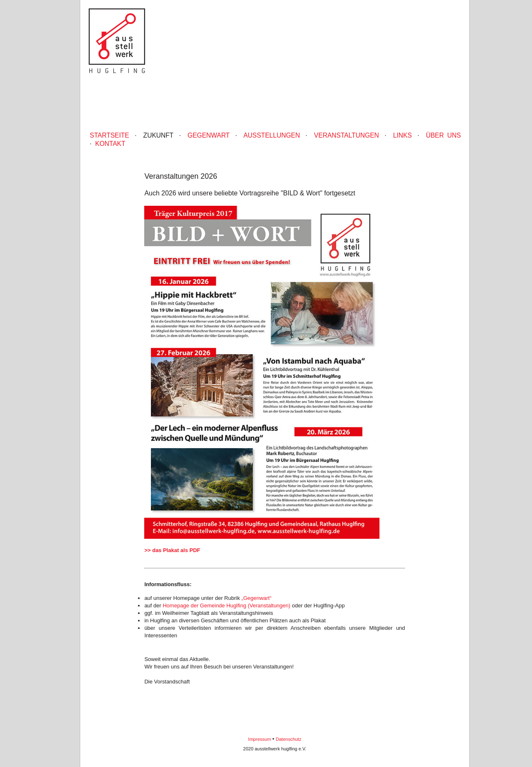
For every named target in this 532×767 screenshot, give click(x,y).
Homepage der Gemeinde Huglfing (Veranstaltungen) (226, 605)
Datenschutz (289, 739)
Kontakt (110, 144)
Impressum (260, 739)
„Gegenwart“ (256, 598)
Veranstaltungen (347, 135)
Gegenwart (208, 135)
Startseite (110, 135)
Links (403, 135)
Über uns (443, 135)
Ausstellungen (272, 135)
